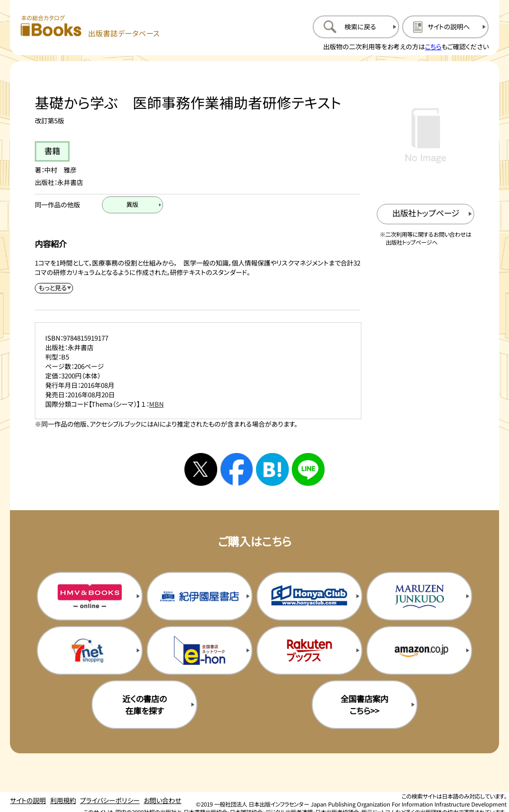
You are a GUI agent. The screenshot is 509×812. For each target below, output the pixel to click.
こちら (433, 46)
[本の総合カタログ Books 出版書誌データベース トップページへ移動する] (90, 27)
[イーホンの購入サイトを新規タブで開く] (200, 650)
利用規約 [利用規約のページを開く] (63, 800)
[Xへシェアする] (201, 469)
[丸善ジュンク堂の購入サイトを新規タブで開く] (419, 596)
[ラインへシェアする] (308, 469)
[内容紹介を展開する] (54, 288)
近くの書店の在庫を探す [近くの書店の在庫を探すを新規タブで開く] (144, 705)
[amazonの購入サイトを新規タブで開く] (419, 650)
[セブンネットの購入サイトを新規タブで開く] (90, 650)
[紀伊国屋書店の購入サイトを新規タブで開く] (200, 596)
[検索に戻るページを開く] (356, 27)
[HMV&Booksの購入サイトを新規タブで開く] (90, 596)
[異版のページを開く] (132, 205)
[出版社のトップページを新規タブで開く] (426, 214)
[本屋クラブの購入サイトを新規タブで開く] (309, 596)
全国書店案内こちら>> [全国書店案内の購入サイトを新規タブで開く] (364, 705)
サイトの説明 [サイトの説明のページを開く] (28, 800)
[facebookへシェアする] (237, 469)
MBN (156, 404)
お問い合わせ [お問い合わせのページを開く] (163, 800)
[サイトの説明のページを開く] (445, 27)
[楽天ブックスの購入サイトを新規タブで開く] (309, 650)
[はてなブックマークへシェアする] (272, 469)
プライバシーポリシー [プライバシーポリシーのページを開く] (110, 800)
